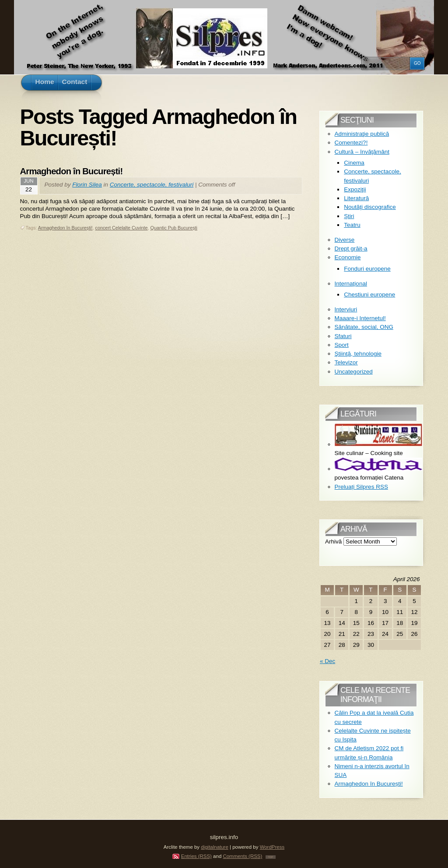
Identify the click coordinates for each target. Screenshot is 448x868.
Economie (348, 257)
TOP (271, 857)
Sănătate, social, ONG (364, 327)
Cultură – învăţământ (362, 152)
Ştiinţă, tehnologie (358, 354)
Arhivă (333, 542)
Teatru (352, 225)
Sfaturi (343, 336)
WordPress (272, 847)
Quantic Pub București (174, 228)
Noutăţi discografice (370, 207)
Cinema (354, 163)
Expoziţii (355, 189)
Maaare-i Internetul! (360, 318)
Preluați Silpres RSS (361, 487)
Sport (342, 345)
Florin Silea (87, 185)
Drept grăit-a (351, 249)
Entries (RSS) (196, 856)
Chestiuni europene (369, 295)
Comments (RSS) (242, 856)
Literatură (356, 198)
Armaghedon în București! (72, 171)
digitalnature (215, 847)
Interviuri (346, 309)
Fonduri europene (367, 269)
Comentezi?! (351, 143)
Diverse (345, 240)
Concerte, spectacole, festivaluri (152, 185)
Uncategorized (354, 372)
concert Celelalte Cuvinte (122, 228)
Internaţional (351, 284)
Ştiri (349, 216)
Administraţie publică (362, 134)
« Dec (327, 661)
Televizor (346, 362)
